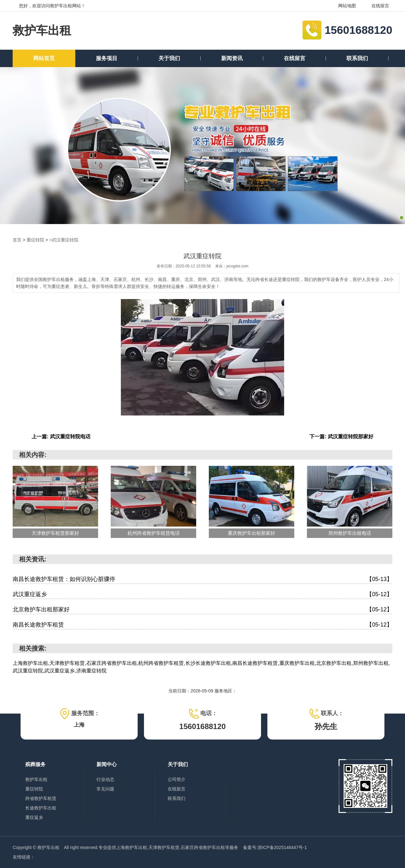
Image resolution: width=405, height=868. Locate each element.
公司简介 (177, 779)
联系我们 (357, 58)
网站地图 (343, 6)
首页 (17, 240)
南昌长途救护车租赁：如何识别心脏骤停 (202, 579)
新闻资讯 (232, 58)
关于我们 (169, 58)
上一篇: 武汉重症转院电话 (61, 437)
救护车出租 (42, 31)
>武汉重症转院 (64, 240)
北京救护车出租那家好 (202, 610)
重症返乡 (34, 817)
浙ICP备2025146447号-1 (282, 847)
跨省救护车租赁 (41, 798)
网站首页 (44, 58)
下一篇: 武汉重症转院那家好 (341, 437)
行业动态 (105, 779)
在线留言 (376, 6)
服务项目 (107, 58)
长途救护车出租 (41, 808)
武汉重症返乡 (202, 594)
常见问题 (105, 789)
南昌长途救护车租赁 (202, 625)
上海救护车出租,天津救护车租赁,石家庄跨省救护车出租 (171, 847)
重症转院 (35, 240)
